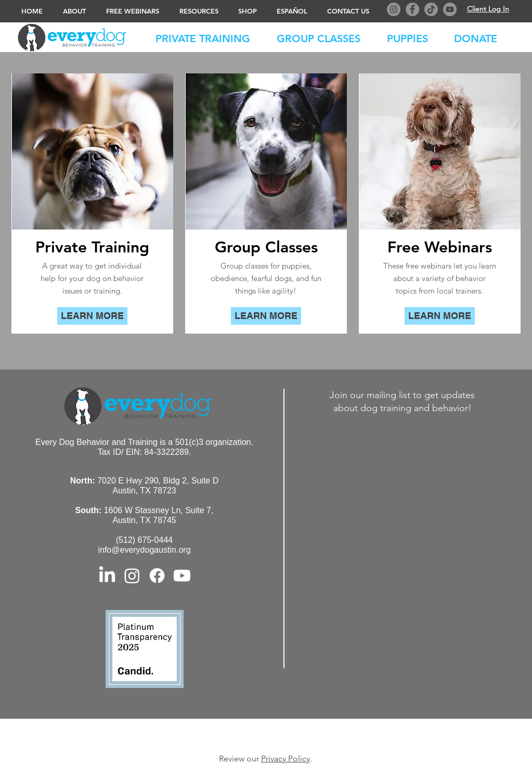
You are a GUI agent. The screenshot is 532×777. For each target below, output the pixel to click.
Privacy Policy (286, 759)
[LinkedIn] (107, 576)
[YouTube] (450, 9)
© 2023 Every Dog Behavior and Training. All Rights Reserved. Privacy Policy (268, 735)
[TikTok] (431, 9)
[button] (481, 36)
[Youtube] (182, 576)
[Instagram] (394, 9)
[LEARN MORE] (92, 316)
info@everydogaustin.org (144, 550)
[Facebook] (412, 9)
